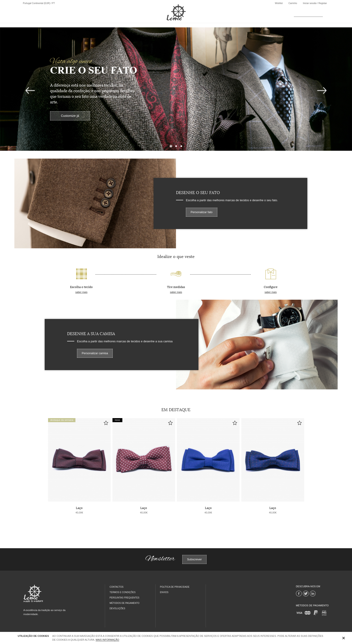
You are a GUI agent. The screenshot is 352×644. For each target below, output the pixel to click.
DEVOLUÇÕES (117, 608)
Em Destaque (176, 409)
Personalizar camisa (95, 353)
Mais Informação (107, 640)
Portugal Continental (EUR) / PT (39, 3)
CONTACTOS (117, 587)
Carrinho (293, 3)
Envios (164, 592)
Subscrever (194, 559)
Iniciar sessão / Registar (315, 3)
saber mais (81, 292)
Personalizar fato (202, 212)
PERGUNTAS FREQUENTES (124, 598)
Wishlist (279, 3)
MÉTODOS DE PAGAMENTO (124, 603)
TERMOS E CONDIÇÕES (123, 592)
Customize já (70, 116)
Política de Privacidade (175, 587)
